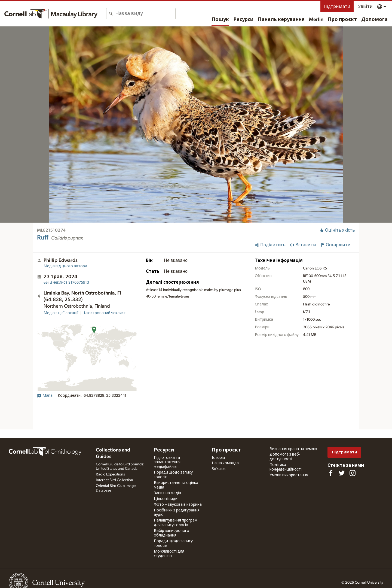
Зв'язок (219, 469)
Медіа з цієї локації (61, 313)
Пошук (220, 20)
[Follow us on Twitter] (342, 473)
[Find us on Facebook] (331, 473)
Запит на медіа (167, 493)
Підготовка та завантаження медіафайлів (167, 462)
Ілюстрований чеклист (105, 313)
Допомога (374, 20)
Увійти (365, 7)
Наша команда (225, 463)
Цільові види (166, 499)
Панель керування (281, 20)
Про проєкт (342, 20)
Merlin (316, 20)
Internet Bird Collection (114, 480)
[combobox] (145, 14)
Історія (218, 458)
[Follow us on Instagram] (353, 473)
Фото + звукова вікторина (178, 505)
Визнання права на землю (293, 449)
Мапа (45, 396)
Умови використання (289, 475)
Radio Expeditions (110, 474)
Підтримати (337, 7)
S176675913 (66, 283)
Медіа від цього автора (65, 266)
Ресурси (243, 20)
